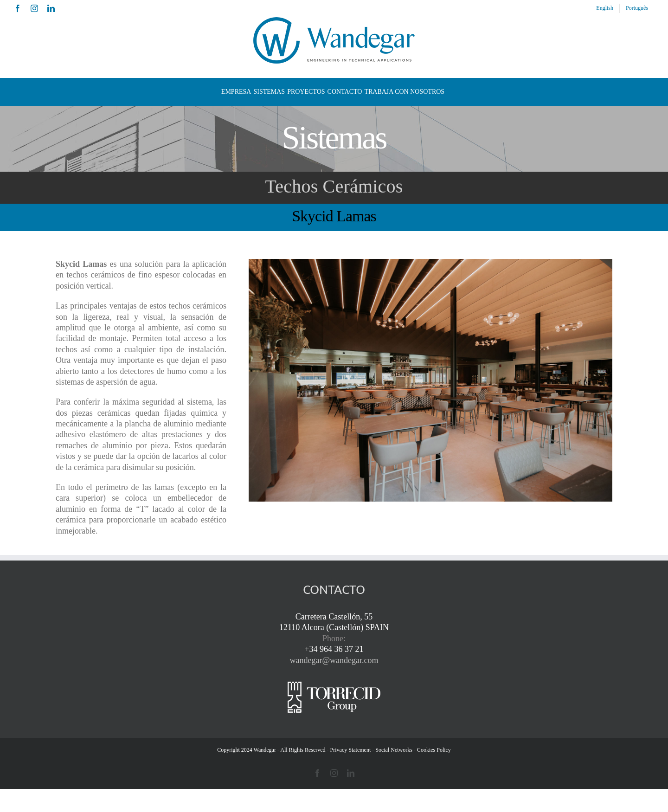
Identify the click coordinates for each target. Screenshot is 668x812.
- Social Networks (392, 750)
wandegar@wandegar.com (334, 660)
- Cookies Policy (432, 750)
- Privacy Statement (349, 750)
